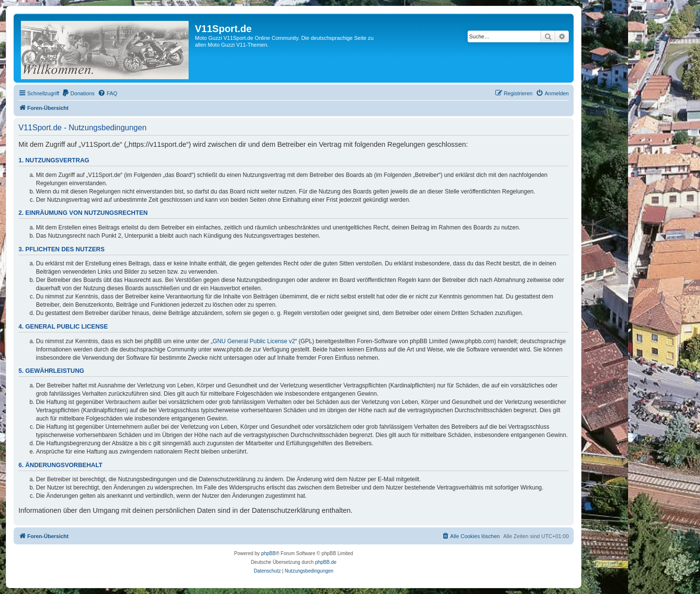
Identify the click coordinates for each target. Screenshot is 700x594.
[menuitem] (78, 93)
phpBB (268, 553)
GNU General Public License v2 (254, 341)
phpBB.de (326, 562)
